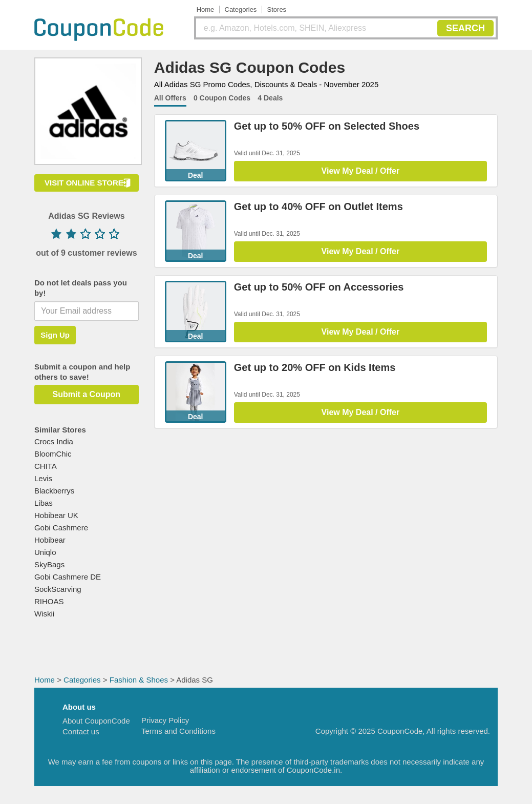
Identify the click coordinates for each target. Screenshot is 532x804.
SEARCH (465, 28)
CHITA (46, 466)
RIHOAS (49, 601)
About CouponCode (96, 721)
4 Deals (270, 98)
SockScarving (58, 589)
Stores (277, 9)
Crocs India (54, 441)
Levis (43, 478)
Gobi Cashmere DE (68, 577)
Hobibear (50, 540)
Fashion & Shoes (139, 680)
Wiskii (44, 614)
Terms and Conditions (178, 731)
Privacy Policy (165, 720)
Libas (44, 503)
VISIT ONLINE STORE (84, 183)
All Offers (170, 98)
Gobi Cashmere (61, 528)
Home (206, 9)
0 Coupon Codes (222, 98)
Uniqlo (45, 552)
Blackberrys (54, 491)
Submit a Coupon (87, 394)
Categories (241, 9)
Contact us (81, 731)
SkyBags (49, 564)
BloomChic (53, 454)
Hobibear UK (56, 515)
